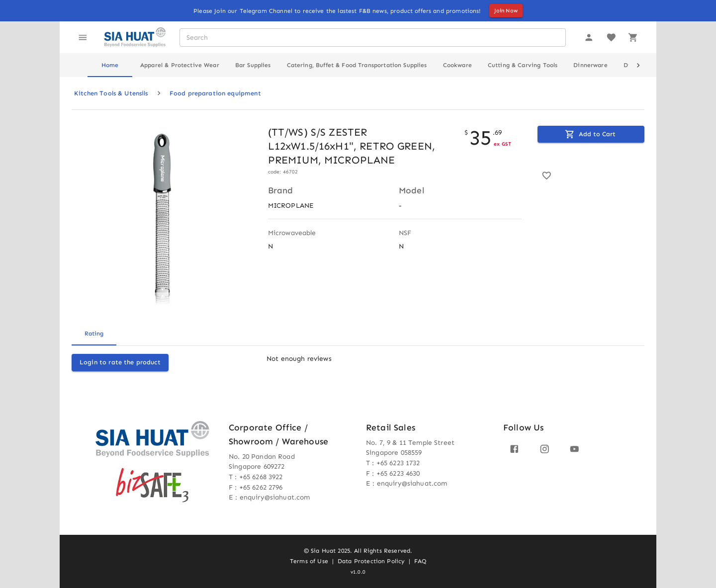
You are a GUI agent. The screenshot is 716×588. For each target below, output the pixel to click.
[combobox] (372, 38)
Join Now (506, 11)
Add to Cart (590, 134)
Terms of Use (309, 561)
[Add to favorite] (547, 176)
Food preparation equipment (215, 93)
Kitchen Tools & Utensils (111, 93)
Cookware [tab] (457, 65)
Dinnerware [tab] (590, 65)
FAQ (420, 561)
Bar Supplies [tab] (253, 65)
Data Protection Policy (371, 561)
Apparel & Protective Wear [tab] (180, 65)
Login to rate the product (120, 362)
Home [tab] (110, 65)
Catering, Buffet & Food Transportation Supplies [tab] (357, 65)
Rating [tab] (94, 334)
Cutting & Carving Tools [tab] (523, 65)
